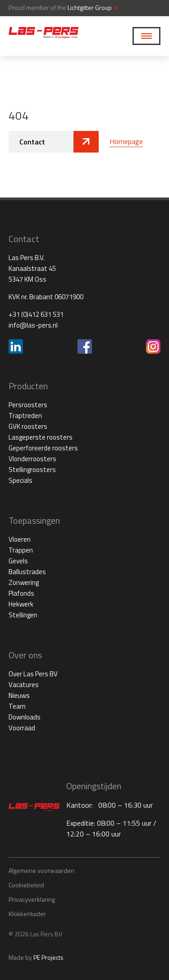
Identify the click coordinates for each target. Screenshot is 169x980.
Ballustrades (27, 572)
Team (17, 706)
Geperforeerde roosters (43, 448)
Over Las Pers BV (33, 674)
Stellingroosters (32, 470)
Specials (21, 480)
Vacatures (24, 685)
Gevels (18, 561)
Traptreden (25, 416)
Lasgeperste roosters (41, 437)
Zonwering (24, 582)
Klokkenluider (27, 914)
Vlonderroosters (32, 459)
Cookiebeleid (26, 885)
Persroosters (28, 405)
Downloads (25, 717)
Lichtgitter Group (92, 7)
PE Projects (48, 957)
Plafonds (21, 593)
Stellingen (23, 615)
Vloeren (20, 539)
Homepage (126, 141)
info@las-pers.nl (33, 325)
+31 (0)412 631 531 (36, 314)
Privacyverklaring (32, 899)
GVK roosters (28, 426)
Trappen (21, 550)
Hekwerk (21, 604)
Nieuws (19, 695)
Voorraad (22, 728)
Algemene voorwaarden (41, 870)
